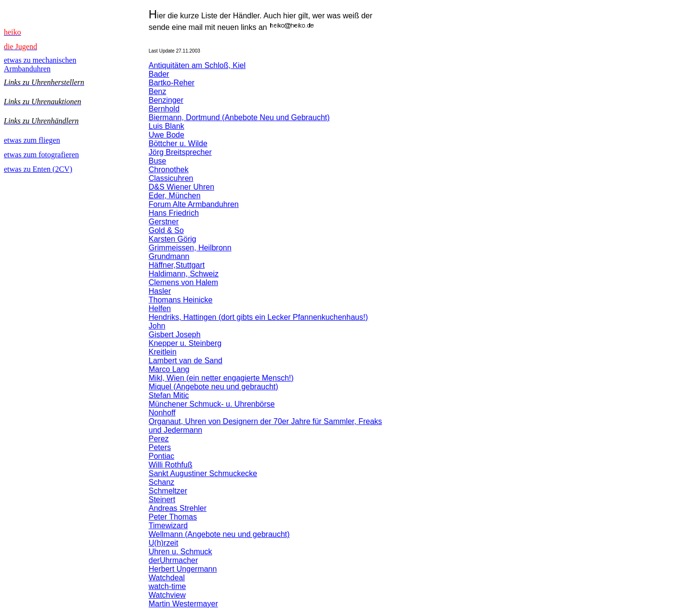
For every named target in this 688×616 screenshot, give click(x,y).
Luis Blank (166, 126)
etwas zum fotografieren (41, 155)
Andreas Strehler (178, 508)
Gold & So (166, 230)
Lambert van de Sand (186, 361)
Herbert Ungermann (183, 569)
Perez (159, 439)
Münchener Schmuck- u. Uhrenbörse (212, 404)
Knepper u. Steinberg (185, 343)
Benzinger (166, 100)
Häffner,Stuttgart (177, 265)
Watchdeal (167, 578)
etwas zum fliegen (32, 140)
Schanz (161, 482)
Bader (159, 74)
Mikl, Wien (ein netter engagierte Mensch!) (221, 378)
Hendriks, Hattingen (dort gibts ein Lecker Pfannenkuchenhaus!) (258, 317)
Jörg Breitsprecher (180, 152)
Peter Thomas (173, 517)
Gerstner (164, 222)
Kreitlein (163, 352)
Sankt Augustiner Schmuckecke (203, 473)
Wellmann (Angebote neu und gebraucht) (219, 534)
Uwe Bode (166, 135)
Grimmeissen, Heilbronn (190, 248)
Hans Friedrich (174, 213)
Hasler (160, 291)
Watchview (167, 595)
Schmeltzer (168, 491)
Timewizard (168, 526)
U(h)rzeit (163, 543)
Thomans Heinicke (181, 300)
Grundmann (169, 256)
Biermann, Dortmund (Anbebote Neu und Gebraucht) (239, 117)
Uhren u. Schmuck (180, 552)
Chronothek (169, 170)
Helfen (160, 308)
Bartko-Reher (172, 83)
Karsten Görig (172, 239)
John (157, 326)
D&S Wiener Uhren (181, 187)
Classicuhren (171, 178)
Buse (157, 161)
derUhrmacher (173, 560)
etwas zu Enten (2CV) (38, 169)
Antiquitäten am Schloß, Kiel (197, 65)
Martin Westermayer (183, 604)
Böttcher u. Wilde (178, 144)
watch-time (167, 586)
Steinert (162, 500)
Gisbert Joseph (175, 335)
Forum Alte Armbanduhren (194, 204)
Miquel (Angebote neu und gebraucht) (213, 387)
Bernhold (164, 109)
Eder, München (175, 196)
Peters (160, 447)
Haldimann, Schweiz (184, 274)
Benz (157, 91)
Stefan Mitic (169, 395)
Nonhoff (162, 413)
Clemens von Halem (183, 282)
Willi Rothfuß (171, 465)
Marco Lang (169, 369)
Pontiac (161, 456)
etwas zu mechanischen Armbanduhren (40, 64)
